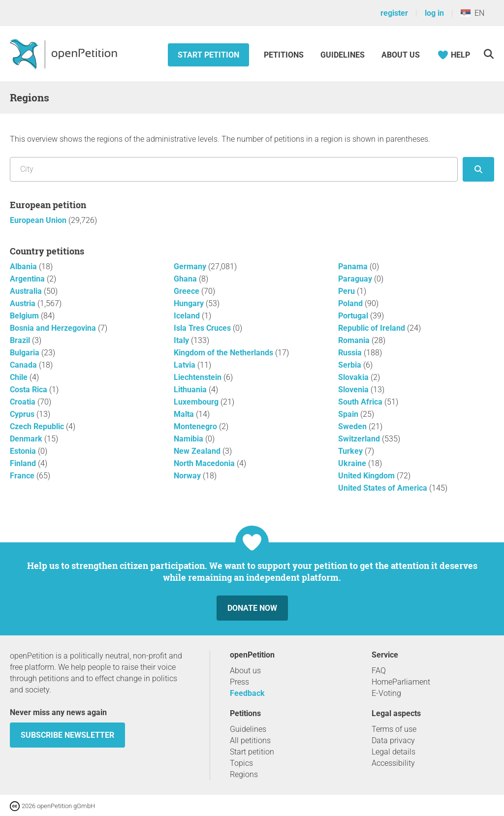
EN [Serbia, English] (472, 13)
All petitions (250, 740)
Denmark (27, 439)
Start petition (208, 55)
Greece (188, 291)
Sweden (353, 426)
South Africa (361, 402)
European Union (39, 220)
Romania (355, 340)
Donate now (252, 608)
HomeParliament (401, 682)
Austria (24, 303)
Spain (349, 414)
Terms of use (394, 729)
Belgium (25, 316)
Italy (182, 340)
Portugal (354, 316)
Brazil (21, 340)
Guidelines (343, 55)
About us (401, 55)
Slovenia (354, 390)
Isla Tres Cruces (203, 328)
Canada (24, 365)
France (23, 476)
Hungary (190, 303)
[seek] (478, 169)
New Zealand (198, 451)
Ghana (186, 279)
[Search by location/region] (234, 169)
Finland (24, 463)
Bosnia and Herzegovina (54, 328)
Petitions (285, 55)
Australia (27, 291)
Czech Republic (38, 426)
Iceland (188, 316)
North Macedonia (205, 463)
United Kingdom (367, 476)
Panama (354, 267)
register (394, 13)
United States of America (384, 488)
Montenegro (196, 426)
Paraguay (356, 279)
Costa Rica (30, 390)
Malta (185, 414)
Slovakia (354, 377)
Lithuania (191, 390)
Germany (191, 267)
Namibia (189, 439)
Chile (20, 377)
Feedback (247, 693)
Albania (24, 267)
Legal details (394, 752)
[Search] (488, 54)
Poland (351, 303)
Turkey (351, 451)
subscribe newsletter (67, 735)
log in (434, 13)
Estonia (24, 451)
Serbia (351, 365)
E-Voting (386, 693)
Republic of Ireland (373, 328)
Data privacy (393, 740)
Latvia (186, 365)
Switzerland (360, 439)
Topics (241, 763)
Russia (351, 353)
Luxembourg (197, 402)
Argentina (28, 279)
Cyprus (23, 414)
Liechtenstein (199, 377)
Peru (347, 291)
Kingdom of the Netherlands (224, 353)
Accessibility (393, 763)
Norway (188, 476)
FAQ (379, 671)
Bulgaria (26, 353)
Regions (244, 774)
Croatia (24, 402)
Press (239, 682)
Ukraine (353, 463)
